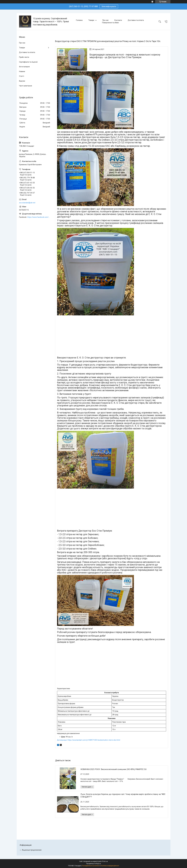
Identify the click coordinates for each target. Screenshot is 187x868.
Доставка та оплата (136, 20)
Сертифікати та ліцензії (28, 62)
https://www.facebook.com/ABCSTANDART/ (39, 217)
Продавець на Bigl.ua (93, 864)
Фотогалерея (24, 67)
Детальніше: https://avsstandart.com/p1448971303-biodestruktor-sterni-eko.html (89, 740)
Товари (91, 20)
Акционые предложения (32, 850)
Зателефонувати (109, 6)
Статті (22, 76)
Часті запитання (26, 86)
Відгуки (22, 81)
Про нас (106, 20)
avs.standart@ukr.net (27, 203)
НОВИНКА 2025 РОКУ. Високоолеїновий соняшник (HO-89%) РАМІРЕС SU (113, 769)
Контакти (118, 20)
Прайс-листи (24, 57)
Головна (79, 20)
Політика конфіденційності (110, 866)
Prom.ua (105, 861)
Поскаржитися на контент (91, 866)
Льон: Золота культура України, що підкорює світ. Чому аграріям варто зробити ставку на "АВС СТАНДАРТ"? (123, 796)
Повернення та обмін (110, 23)
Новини (22, 71)
